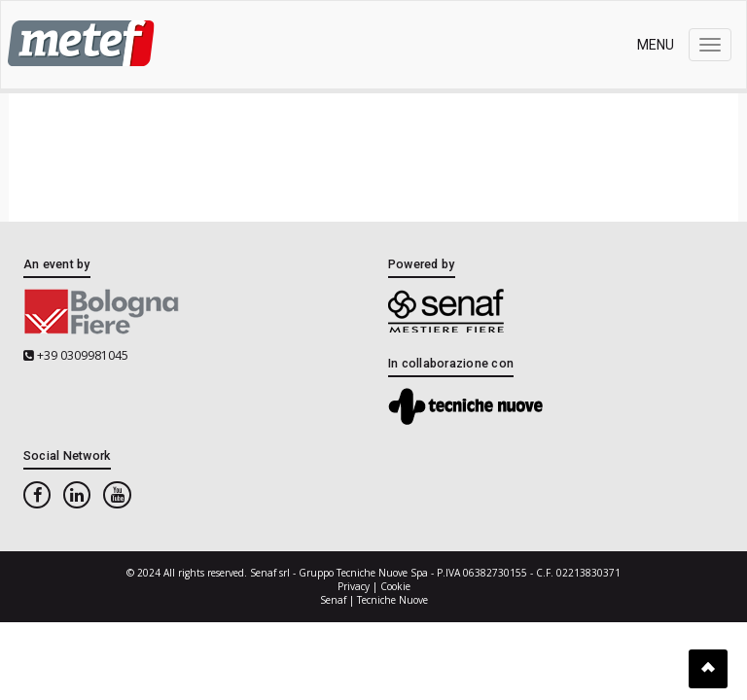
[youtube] (117, 495)
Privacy (354, 586)
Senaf (333, 600)
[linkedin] (77, 495)
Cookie (395, 586)
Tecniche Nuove (392, 600)
